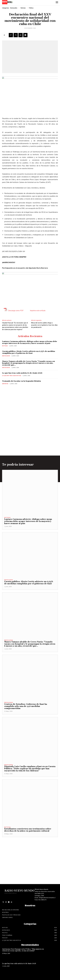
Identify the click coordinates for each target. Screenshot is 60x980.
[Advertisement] (30, 852)
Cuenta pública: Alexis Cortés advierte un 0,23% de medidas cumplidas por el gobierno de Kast (29, 352)
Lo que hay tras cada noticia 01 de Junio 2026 (22, 373)
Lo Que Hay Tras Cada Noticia (12, 376)
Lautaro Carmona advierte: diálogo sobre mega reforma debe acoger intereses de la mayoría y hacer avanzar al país (30, 342)
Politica (31, 8)
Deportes (5, 384)
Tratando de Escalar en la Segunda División (21, 381)
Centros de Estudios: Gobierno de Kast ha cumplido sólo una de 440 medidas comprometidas (26, 706)
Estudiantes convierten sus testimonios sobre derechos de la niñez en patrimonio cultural (28, 830)
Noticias (23, 8)
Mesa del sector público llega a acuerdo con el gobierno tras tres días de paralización (44, 325)
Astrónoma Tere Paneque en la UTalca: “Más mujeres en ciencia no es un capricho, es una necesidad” (23, 950)
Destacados (14, 8)
